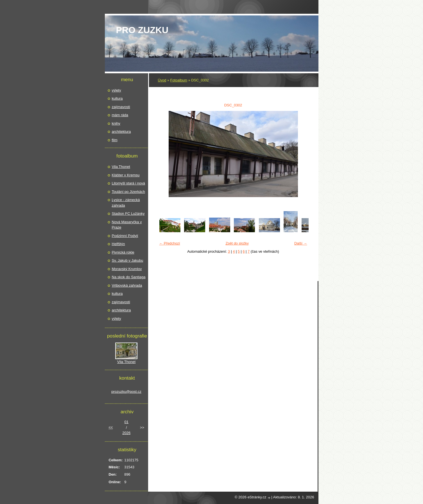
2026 (126, 433)
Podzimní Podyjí (125, 236)
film (115, 140)
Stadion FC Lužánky (128, 214)
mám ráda (120, 115)
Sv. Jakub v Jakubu (128, 260)
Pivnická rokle (123, 252)
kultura (117, 98)
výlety (117, 90)
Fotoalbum (179, 80)
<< (111, 427)
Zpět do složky (237, 243)
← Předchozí (170, 243)
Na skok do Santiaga (129, 277)
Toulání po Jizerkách (129, 192)
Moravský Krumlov (127, 269)
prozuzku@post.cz (126, 392)
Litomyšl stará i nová (129, 183)
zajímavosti (121, 107)
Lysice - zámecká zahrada (126, 203)
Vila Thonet (121, 167)
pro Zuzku (142, 30)
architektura (121, 132)
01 (126, 422)
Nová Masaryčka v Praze (127, 225)
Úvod (162, 80)
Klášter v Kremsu (126, 175)
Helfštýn (118, 244)
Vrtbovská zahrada (127, 285)
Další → (301, 243)
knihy (116, 123)
